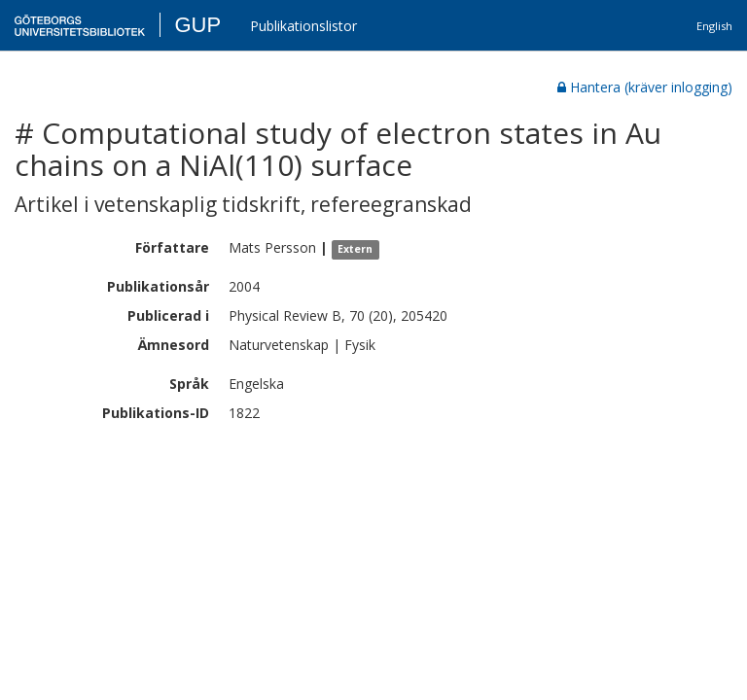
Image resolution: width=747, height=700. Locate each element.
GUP (197, 25)
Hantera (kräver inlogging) (645, 87)
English (714, 26)
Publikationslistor (303, 26)
